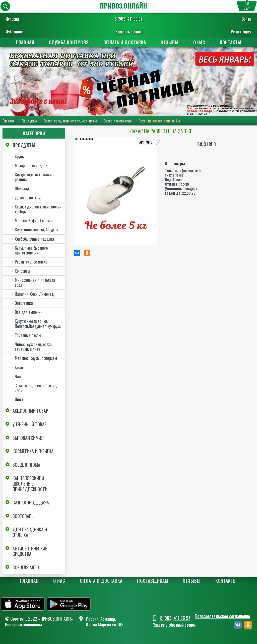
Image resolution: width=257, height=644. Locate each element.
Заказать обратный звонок (174, 625)
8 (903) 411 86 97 (128, 19)
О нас (199, 42)
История (13, 19)
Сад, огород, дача (31, 502)
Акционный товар (30, 411)
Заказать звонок (128, 32)
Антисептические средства (30, 551)
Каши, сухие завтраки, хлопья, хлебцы (39, 209)
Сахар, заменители (118, 121)
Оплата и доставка (125, 42)
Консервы (22, 271)
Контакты (231, 42)
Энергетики (24, 303)
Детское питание (29, 198)
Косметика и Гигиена (33, 451)
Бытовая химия (28, 438)
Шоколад (22, 188)
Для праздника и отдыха (30, 532)
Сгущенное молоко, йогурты (37, 230)
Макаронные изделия (32, 165)
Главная (25, 42)
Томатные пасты (28, 335)
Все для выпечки (29, 312)
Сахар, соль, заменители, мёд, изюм (70, 121)
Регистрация (241, 32)
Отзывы (170, 42)
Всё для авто (26, 567)
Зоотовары (24, 516)
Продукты (29, 121)
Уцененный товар (30, 424)
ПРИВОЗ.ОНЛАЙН (123, 6)
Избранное (14, 32)
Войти (246, 19)
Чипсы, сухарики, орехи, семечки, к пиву (34, 347)
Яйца (19, 399)
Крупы (20, 156)
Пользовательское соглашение (222, 616)
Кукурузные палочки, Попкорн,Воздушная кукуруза (38, 324)
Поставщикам (153, 581)
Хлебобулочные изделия (35, 239)
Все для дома (26, 465)
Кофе (19, 367)
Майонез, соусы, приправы (36, 358)
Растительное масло (31, 262)
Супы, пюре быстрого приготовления (31, 250)
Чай (18, 376)
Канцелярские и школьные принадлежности (30, 484)
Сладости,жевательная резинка (33, 177)
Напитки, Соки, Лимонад (34, 294)
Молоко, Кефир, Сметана (34, 221)
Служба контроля (69, 42)
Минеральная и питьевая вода (35, 283)
